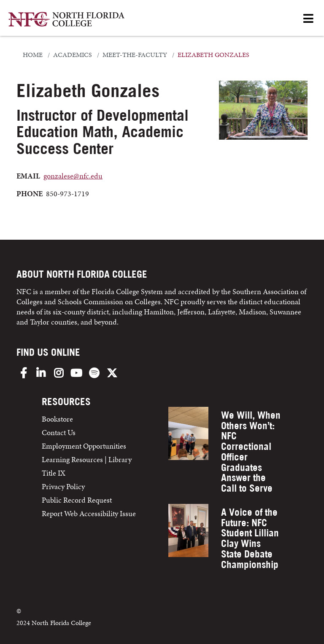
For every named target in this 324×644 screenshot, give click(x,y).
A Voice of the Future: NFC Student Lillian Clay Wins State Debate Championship (250, 538)
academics (73, 55)
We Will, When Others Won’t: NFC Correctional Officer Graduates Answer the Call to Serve (251, 452)
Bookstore (58, 419)
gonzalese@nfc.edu (73, 176)
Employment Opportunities (84, 446)
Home (33, 55)
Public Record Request (77, 500)
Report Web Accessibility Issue (89, 513)
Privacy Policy (63, 486)
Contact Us (59, 432)
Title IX (54, 473)
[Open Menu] (308, 19)
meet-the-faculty (135, 55)
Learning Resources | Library (87, 459)
